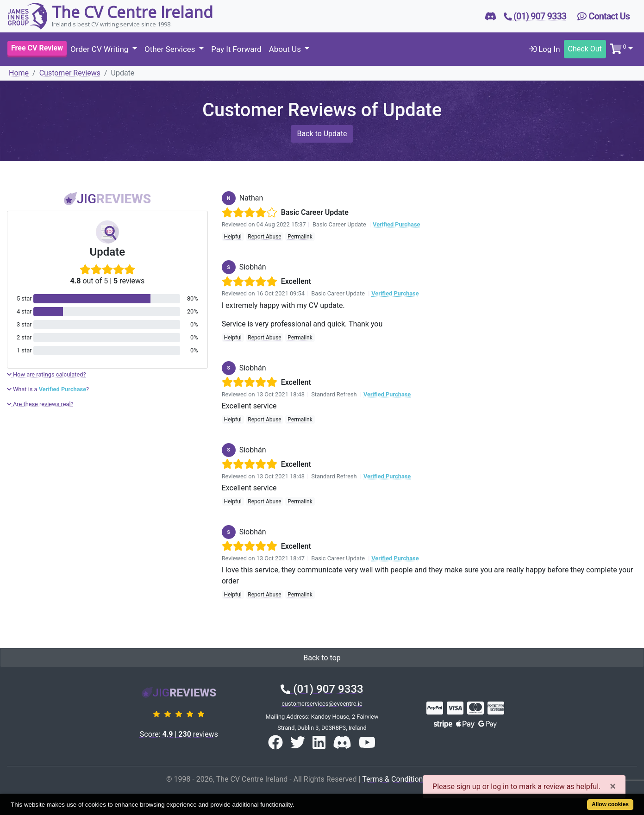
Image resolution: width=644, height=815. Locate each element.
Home (19, 73)
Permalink (300, 237)
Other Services (171, 49)
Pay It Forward (236, 49)
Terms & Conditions (394, 779)
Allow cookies (610, 804)
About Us (286, 49)
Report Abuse (264, 237)
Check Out (585, 49)
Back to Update (322, 134)
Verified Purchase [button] (396, 224)
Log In (544, 49)
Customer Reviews (70, 73)
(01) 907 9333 (322, 689)
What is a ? (48, 389)
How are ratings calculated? (47, 374)
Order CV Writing (100, 49)
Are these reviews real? (40, 404)
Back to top (322, 658)
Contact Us (603, 16)
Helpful (232, 237)
